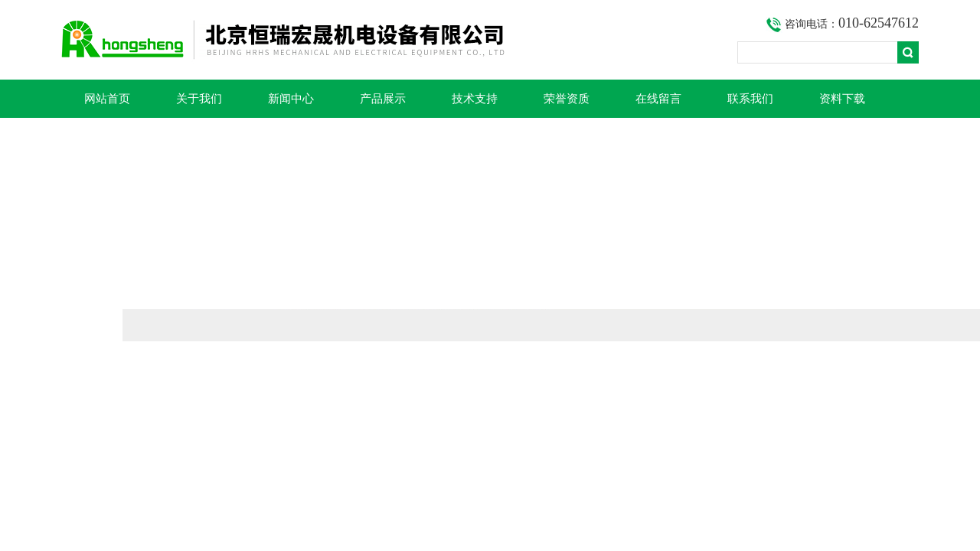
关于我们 (199, 99)
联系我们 (750, 99)
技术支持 (475, 99)
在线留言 (658, 99)
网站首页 (107, 99)
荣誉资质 (567, 99)
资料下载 (842, 99)
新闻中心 (291, 99)
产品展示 (383, 99)
